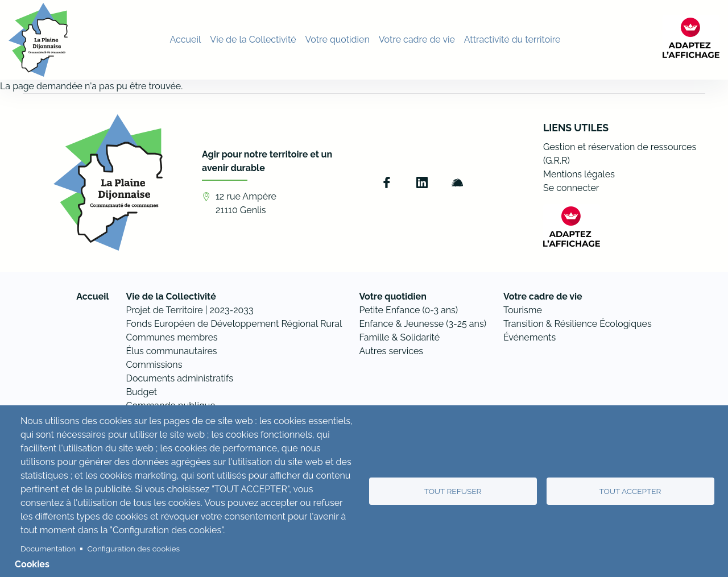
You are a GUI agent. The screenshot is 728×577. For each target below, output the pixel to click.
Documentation (48, 549)
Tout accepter (630, 491)
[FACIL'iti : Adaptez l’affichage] (691, 38)
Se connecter (571, 188)
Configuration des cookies (134, 549)
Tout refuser (453, 491)
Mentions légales (579, 174)
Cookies (32, 564)
